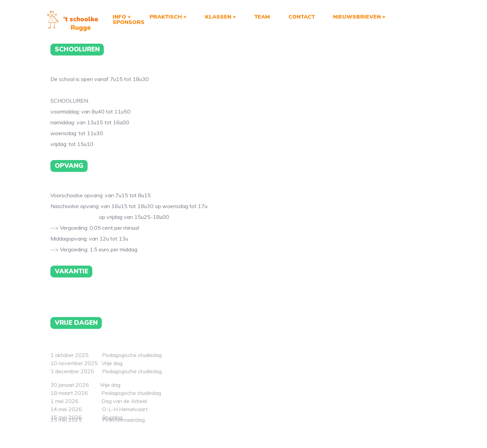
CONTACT (302, 17)
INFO (119, 17)
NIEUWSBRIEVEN (357, 17)
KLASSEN (218, 17)
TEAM (262, 17)
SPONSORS (129, 22)
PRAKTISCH (166, 17)
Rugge (81, 28)
